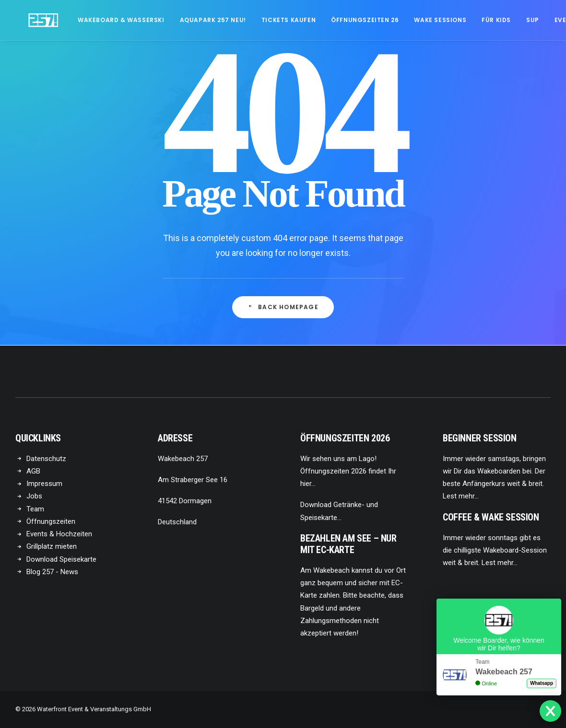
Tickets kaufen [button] (264, 20)
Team (35, 509)
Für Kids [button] (471, 20)
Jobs (34, 496)
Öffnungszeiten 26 (340, 20)
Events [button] (542, 20)
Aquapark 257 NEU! (188, 20)
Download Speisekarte (61, 559)
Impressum (44, 484)
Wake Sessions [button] (415, 20)
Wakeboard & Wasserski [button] (96, 20)
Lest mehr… (461, 496)
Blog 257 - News (52, 572)
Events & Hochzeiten (59, 534)
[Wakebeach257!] (31, 20)
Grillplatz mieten (52, 546)
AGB (33, 471)
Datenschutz (46, 459)
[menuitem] (96, 20)
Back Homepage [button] (283, 307)
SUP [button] (508, 20)
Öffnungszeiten (51, 521)
